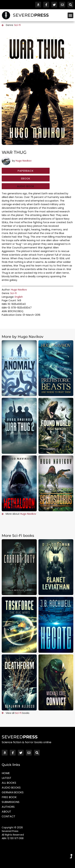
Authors (8, 807)
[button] (70, 15)
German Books (13, 792)
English (19, 297)
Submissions (11, 802)
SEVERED (31, 15)
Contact (8, 816)
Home (6, 773)
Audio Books (11, 788)
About (6, 812)
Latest (7, 778)
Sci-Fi (18, 25)
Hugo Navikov (24, 161)
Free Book (9, 797)
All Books (9, 783)
